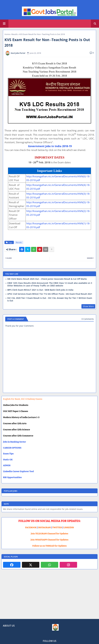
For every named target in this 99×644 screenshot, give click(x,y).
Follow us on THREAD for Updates (49, 546)
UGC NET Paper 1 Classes (16, 411)
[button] (95, 24)
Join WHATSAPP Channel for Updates (49, 540)
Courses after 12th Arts (15, 423)
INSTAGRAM (44, 527)
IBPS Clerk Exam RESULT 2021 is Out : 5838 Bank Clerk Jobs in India (40, 290)
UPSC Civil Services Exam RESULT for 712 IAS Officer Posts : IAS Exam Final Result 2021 (50, 294)
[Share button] (52, 249)
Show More (88, 306)
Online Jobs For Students (16, 405)
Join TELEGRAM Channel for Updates (49, 534)
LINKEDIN (69, 527)
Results (15, 34)
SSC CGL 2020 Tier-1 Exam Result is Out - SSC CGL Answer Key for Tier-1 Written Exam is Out (50, 299)
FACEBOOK (31, 527)
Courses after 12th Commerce (18, 436)
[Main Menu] (4, 24)
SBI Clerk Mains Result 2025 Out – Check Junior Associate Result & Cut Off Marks (47, 279)
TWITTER (57, 527)
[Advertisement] (49, 596)
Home (7, 34)
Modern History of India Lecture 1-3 (21, 417)
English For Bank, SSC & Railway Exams (23, 399)
